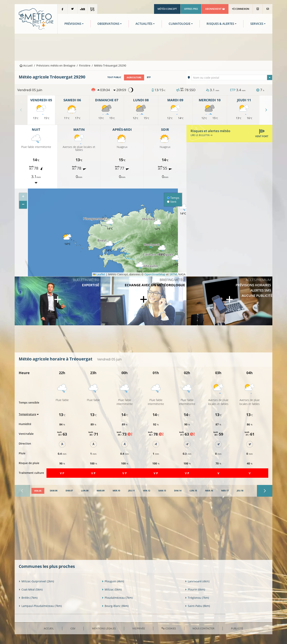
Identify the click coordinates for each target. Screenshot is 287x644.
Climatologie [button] (180, 24)
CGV (73, 628)
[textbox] (232, 78)
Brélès (28, 597)
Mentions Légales (104, 628)
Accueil (26, 65)
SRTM (173, 274)
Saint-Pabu (197, 606)
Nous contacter (203, 628)
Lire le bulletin (201, 135)
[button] (109, 246)
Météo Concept (167, 9)
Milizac (112, 589)
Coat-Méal (31, 589)
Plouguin (113, 581)
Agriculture (134, 77)
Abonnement (215, 9)
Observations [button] (108, 24)
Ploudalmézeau (117, 597)
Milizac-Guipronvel (36, 581)
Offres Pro (191, 9)
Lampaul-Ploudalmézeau (40, 606)
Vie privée (139, 628)
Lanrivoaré (197, 581)
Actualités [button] (144, 24)
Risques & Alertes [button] (220, 24)
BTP (149, 77)
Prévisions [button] (73, 24)
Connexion (241, 9)
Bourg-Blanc (115, 606)
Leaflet (99, 274)
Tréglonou (197, 597)
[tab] (38, 491)
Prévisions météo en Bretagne (56, 65)
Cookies (169, 628)
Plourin (195, 589)
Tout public (114, 77)
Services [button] (257, 24)
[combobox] (232, 77)
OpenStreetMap (155, 274)
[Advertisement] (143, 47)
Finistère (85, 65)
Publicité (237, 628)
